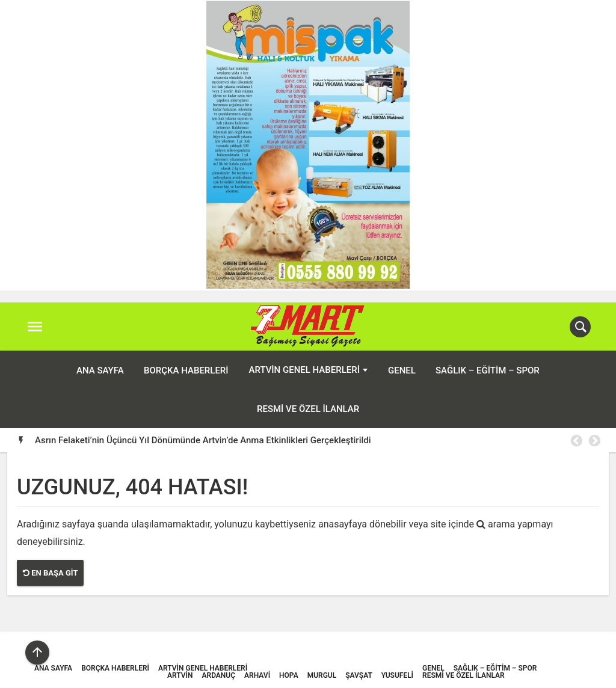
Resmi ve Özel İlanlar (308, 409)
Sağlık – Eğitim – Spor (488, 370)
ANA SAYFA (100, 370)
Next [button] (594, 441)
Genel (402, 370)
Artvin (180, 675)
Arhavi (257, 675)
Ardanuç (219, 675)
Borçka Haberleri (186, 370)
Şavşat (359, 675)
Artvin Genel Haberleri (304, 370)
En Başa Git (50, 573)
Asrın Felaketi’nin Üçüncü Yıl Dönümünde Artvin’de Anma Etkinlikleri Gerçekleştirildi (203, 440)
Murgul (322, 675)
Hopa (289, 675)
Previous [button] (576, 441)
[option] (317, 440)
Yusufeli (397, 675)
